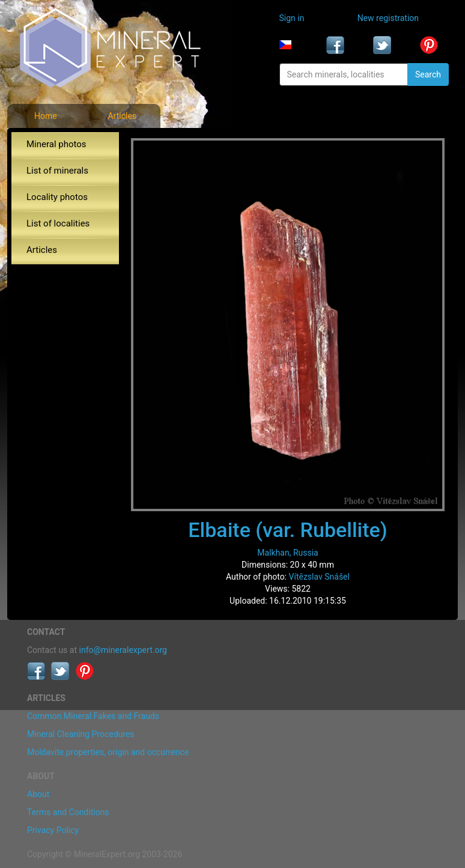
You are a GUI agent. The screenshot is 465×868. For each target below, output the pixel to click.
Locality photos (57, 197)
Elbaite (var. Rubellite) (287, 530)
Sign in (292, 18)
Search (428, 74)
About (38, 794)
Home (46, 116)
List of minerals (57, 171)
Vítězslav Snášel (319, 577)
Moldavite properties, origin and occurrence (108, 752)
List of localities (58, 223)
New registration (388, 18)
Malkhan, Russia (287, 553)
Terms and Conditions (68, 812)
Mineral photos (56, 144)
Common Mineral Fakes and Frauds (93, 716)
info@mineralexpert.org (123, 650)
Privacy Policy (53, 830)
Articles (122, 116)
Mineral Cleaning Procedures (81, 734)
